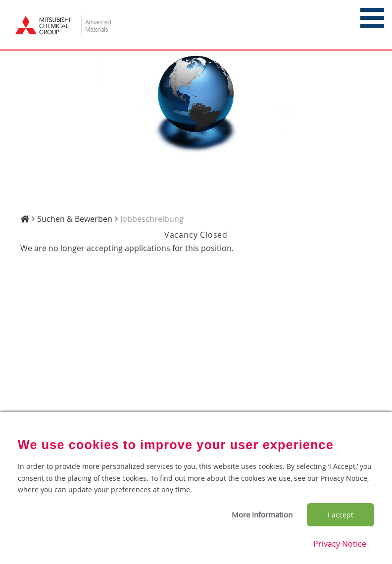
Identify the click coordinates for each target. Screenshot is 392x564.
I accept (341, 515)
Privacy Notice (340, 544)
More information (262, 514)
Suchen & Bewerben (75, 219)
